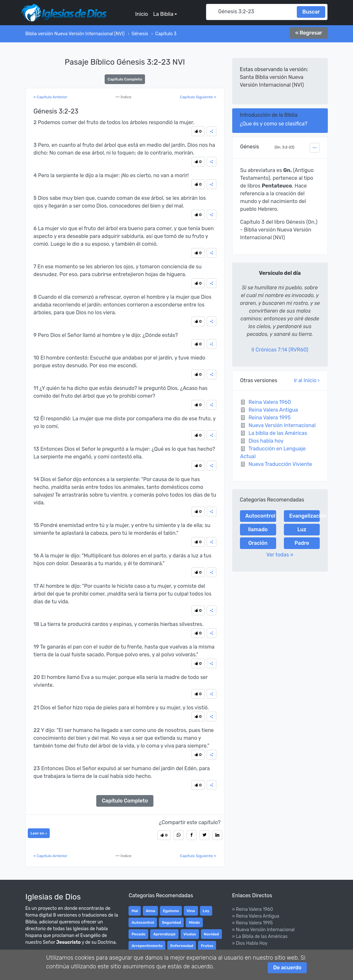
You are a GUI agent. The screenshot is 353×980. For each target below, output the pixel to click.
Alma (150, 911)
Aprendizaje (164, 934)
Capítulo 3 (166, 34)
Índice (124, 97)
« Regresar (309, 33)
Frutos (207, 946)
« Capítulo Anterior (51, 97)
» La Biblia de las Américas (260, 937)
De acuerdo (287, 968)
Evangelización (305, 516)
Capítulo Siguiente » (198, 97)
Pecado (138, 934)
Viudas (190, 934)
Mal (135, 911)
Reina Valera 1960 (270, 402)
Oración (258, 543)
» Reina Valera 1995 (252, 923)
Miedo (194, 922)
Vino (191, 911)
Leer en (38, 833)
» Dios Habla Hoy (250, 943)
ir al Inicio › (307, 380)
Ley (206, 911)
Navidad (211, 934)
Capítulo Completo (125, 79)
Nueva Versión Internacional (282, 425)
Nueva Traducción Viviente (280, 464)
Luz (302, 529)
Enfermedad (182, 946)
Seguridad (171, 922)
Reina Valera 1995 (270, 418)
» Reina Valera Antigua (255, 916)
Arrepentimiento (147, 946)
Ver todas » (280, 555)
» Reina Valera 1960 (252, 909)
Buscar (311, 12)
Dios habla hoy (266, 441)
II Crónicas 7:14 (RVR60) (280, 350)
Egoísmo (171, 911)
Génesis (140, 34)
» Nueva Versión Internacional (263, 930)
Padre (302, 543)
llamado (258, 529)
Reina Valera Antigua (273, 410)
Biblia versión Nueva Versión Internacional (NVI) (75, 34)
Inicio (141, 14)
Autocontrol (260, 516)
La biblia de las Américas (278, 433)
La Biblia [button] (163, 14)
